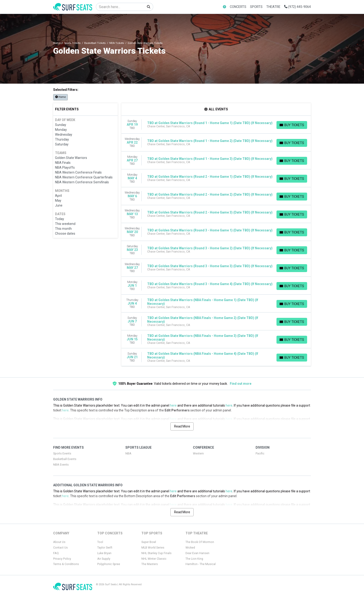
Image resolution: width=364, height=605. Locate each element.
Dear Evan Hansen (197, 553)
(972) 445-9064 (297, 7)
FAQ (56, 553)
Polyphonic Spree (109, 564)
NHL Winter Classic (154, 559)
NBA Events (61, 465)
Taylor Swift (105, 548)
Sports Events (62, 454)
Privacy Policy (62, 559)
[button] (224, 7)
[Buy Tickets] (292, 125)
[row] (216, 125)
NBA (128, 454)
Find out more (241, 384)
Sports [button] (256, 7)
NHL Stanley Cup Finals (156, 553)
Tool (100, 542)
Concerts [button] (238, 7)
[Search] (120, 7)
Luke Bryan (104, 553)
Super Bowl (149, 542)
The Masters (150, 564)
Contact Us (60, 548)
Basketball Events (65, 459)
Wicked (190, 548)
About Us (59, 542)
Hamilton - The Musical (201, 564)
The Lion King (194, 559)
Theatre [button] (273, 7)
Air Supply (104, 559)
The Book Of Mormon (200, 542)
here (173, 405)
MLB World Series (153, 548)
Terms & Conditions (66, 564)
